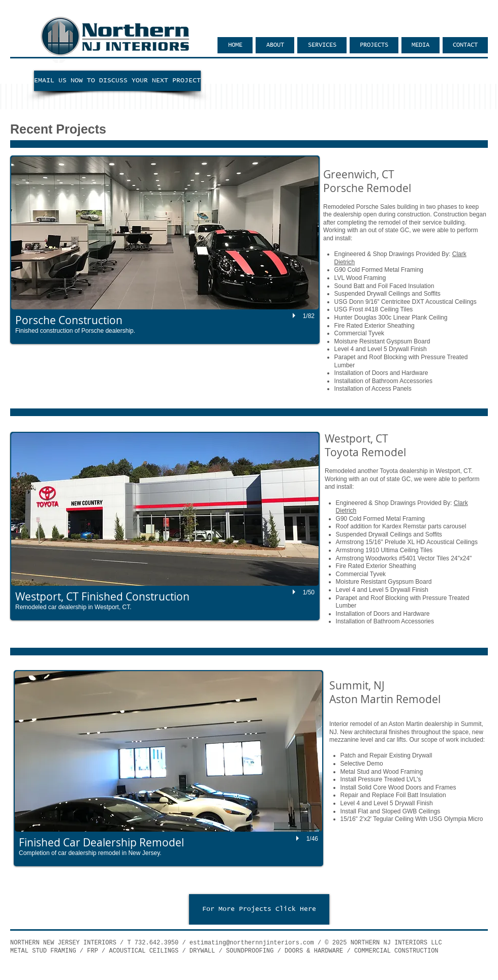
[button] (165, 250)
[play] (295, 316)
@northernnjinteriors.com (270, 943)
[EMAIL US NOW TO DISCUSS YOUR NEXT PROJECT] (117, 81)
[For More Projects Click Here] (259, 909)
